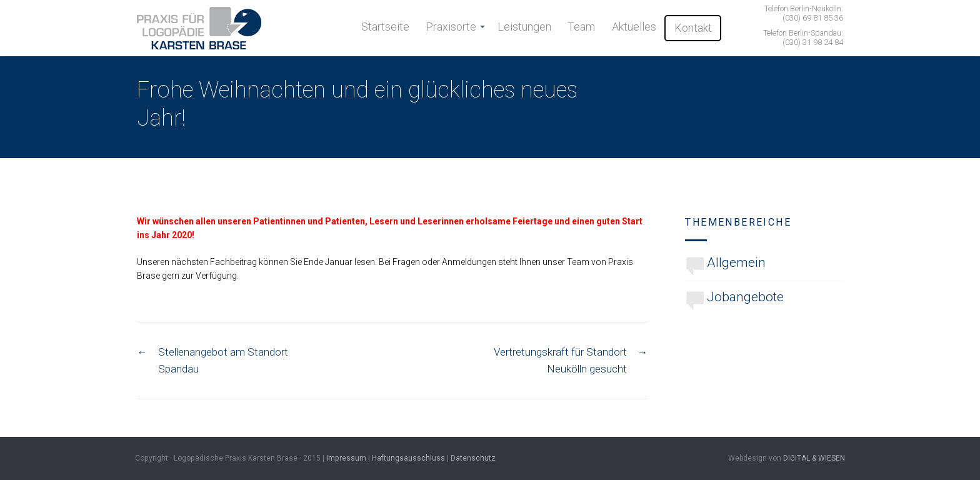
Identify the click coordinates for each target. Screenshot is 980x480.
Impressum (346, 458)
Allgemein (736, 262)
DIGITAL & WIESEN (814, 458)
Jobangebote (745, 297)
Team (581, 27)
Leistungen (524, 27)
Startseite (385, 27)
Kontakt (693, 28)
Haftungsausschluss (408, 458)
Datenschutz (473, 458)
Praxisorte (451, 27)
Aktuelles (634, 27)
